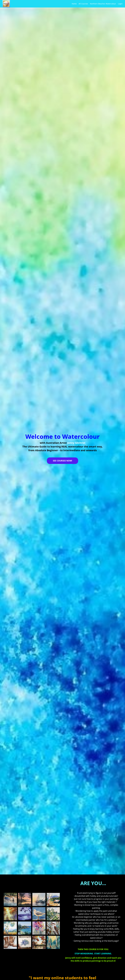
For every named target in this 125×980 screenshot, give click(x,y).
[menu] (96, 4)
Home (74, 4)
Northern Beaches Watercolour (103, 4)
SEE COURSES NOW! (62, 461)
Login (120, 4)
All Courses (83, 4)
